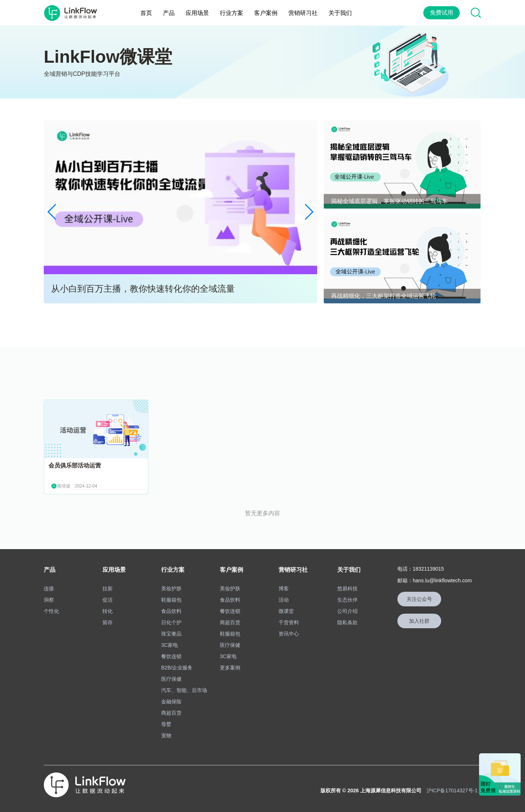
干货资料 (289, 622)
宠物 (166, 735)
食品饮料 (171, 611)
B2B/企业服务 (177, 668)
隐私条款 (347, 622)
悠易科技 (347, 588)
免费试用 (442, 13)
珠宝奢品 (171, 634)
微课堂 (286, 611)
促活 (108, 600)
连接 (49, 588)
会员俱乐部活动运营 (75, 465)
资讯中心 (289, 634)
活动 (284, 600)
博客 (284, 588)
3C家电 (170, 645)
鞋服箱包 (171, 600)
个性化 (51, 611)
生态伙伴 (347, 600)
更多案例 (230, 668)
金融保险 (171, 702)
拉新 (108, 588)
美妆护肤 (171, 588)
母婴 (166, 724)
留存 (108, 622)
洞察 (49, 600)
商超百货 (171, 713)
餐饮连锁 (171, 656)
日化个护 (171, 622)
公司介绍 (347, 611)
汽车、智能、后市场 (184, 690)
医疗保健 (171, 679)
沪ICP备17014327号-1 (452, 790)
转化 (108, 611)
